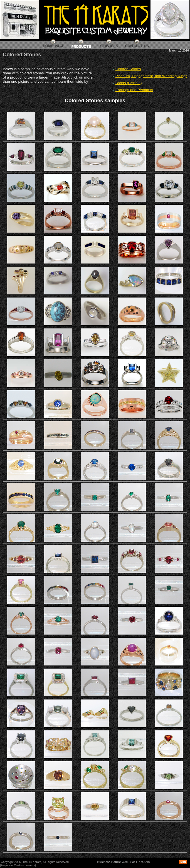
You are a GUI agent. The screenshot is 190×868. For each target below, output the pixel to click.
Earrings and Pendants (134, 90)
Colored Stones (128, 69)
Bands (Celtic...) (129, 83)
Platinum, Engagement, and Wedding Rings (151, 76)
